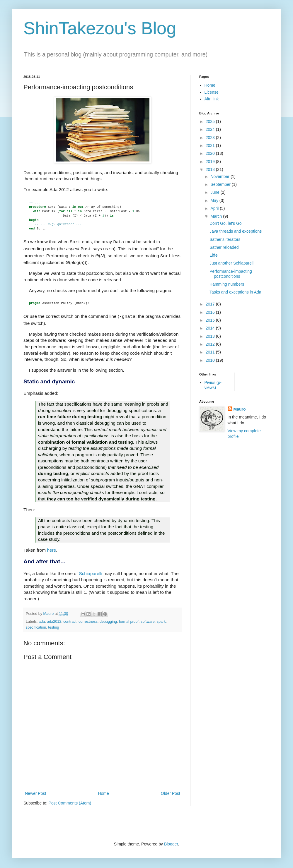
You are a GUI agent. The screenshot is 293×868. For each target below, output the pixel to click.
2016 (211, 312)
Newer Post (35, 791)
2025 (211, 121)
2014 (211, 328)
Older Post (171, 791)
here (51, 548)
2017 (211, 304)
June (215, 192)
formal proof (129, 619)
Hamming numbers (227, 284)
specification (36, 625)
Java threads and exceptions (236, 231)
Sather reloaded (224, 247)
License (212, 92)
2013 (211, 336)
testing (53, 625)
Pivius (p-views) (213, 385)
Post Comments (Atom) (70, 801)
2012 (211, 344)
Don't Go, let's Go (226, 223)
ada (42, 619)
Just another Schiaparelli (232, 263)
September (221, 184)
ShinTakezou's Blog (100, 28)
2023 (211, 138)
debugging (108, 619)
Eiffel (214, 255)
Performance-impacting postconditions (231, 274)
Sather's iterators (225, 239)
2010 (211, 360)
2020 (211, 153)
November (220, 176)
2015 (211, 320)
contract (70, 619)
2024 (211, 129)
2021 (211, 145)
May (215, 200)
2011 (211, 352)
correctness (88, 619)
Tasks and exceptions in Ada (235, 292)
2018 (211, 169)
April (215, 208)
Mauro (240, 409)
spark (161, 619)
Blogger (171, 842)
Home (103, 791)
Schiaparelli (91, 571)
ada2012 (54, 619)
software (148, 619)
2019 (211, 162)
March (217, 216)
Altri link (212, 99)
